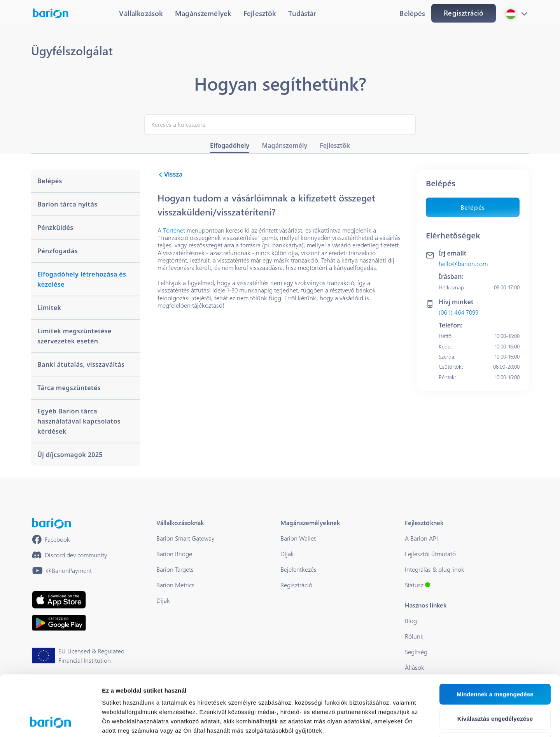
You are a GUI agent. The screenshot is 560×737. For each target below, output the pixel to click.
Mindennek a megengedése (495, 637)
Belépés (473, 207)
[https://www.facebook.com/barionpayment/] (51, 539)
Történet (174, 230)
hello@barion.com (463, 263)
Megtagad (495, 686)
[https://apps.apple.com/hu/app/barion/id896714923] (59, 600)
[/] (51, 523)
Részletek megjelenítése (442, 722)
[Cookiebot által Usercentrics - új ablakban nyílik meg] (50, 722)
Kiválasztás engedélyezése (495, 662)
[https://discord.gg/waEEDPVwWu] (70, 555)
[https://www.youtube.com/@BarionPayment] (62, 571)
